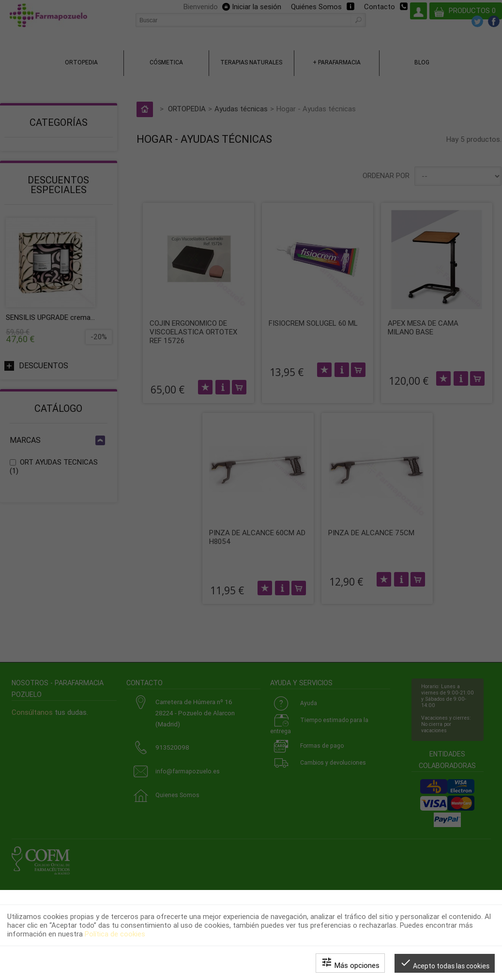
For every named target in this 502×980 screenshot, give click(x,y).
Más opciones (350, 963)
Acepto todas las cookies (445, 963)
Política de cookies (115, 934)
